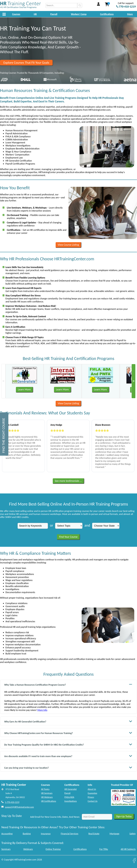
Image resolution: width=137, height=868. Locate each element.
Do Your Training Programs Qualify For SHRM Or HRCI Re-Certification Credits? (68, 744)
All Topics (45, 789)
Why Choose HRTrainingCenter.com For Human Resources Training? (68, 733)
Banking (27, 834)
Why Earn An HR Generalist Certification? (68, 721)
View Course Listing (68, 245)
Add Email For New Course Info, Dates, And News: (55, 817)
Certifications (107, 14)
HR (35, 14)
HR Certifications (49, 801)
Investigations (71, 801)
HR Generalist (70, 789)
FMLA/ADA (69, 797)
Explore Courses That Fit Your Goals (26, 63)
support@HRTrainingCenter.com (19, 807)
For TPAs (104, 849)
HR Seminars (47, 793)
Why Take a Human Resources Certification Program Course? (68, 684)
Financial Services (69, 834)
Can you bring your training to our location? (68, 767)
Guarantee (92, 793)
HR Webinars (47, 797)
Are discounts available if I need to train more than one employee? (68, 756)
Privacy (91, 797)
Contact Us (93, 801)
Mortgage (114, 834)
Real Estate (94, 834)
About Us (92, 789)
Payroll (54, 14)
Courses (16, 14)
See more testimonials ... (68, 481)
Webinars (28, 849)
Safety (133, 834)
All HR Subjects (128, 849)
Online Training (53, 849)
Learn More (24, 389)
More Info (42, 710)
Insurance (46, 834)
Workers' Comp (79, 14)
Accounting (7, 834)
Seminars (6, 849)
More (130, 14)
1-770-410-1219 (12, 802)
